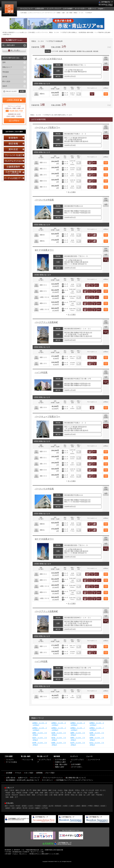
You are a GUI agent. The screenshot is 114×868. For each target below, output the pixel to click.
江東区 (71, 806)
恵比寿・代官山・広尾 (77, 790)
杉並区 (103, 806)
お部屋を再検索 (13, 100)
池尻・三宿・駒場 (51, 795)
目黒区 (45, 806)
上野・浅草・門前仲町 (95, 795)
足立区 (31, 808)
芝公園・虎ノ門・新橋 (28, 790)
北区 (13, 808)
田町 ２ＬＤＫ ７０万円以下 (97, 739)
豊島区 (97, 806)
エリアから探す (60, 760)
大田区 (65, 806)
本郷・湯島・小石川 (47, 793)
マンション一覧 (28, 760)
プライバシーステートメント (53, 778)
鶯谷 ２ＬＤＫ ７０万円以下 (40, 734)
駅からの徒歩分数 (87, 51)
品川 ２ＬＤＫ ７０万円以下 (40, 739)
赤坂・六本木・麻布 (12, 790)
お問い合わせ (11, 778)
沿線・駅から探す (61, 764)
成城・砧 (82, 795)
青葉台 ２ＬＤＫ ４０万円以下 (59, 729)
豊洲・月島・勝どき (75, 793)
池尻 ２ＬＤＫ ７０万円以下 (59, 744)
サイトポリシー (47, 780)
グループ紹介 (50, 773)
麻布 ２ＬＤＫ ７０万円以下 (78, 734)
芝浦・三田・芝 (61, 793)
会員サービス (23, 778)
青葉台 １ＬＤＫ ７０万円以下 (97, 729)
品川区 (51, 806)
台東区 (78, 806)
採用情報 (39, 773)
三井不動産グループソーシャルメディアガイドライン (74, 780)
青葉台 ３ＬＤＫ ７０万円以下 (78, 729)
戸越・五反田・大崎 (91, 793)
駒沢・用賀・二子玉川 (35, 795)
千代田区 (38, 806)
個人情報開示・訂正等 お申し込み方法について (23, 780)
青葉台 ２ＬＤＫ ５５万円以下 (78, 724)
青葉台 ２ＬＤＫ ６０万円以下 (59, 724)
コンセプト (10, 760)
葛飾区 (38, 808)
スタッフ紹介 (29, 773)
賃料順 (61, 51)
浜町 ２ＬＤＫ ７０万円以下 (97, 734)
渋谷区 (12, 806)
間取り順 (66, 51)
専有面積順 (73, 51)
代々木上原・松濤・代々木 (95, 790)
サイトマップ (35, 778)
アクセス (18, 773)
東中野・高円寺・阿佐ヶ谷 (68, 795)
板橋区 (8, 808)
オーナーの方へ (77, 767)
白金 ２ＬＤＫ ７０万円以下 (59, 739)
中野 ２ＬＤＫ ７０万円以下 (40, 744)
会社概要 (9, 773)
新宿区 (24, 806)
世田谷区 (58, 806)
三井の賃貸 (10, 9)
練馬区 (19, 808)
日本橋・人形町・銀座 (30, 793)
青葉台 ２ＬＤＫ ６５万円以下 (40, 724)
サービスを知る (11, 762)
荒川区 (25, 808)
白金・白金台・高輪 (60, 790)
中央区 (18, 806)
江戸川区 (45, 808)
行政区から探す (60, 762)
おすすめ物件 (76, 764)
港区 (6, 806)
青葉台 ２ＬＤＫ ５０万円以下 (97, 724)
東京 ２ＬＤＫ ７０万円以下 (78, 739)
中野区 (90, 806)
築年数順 (79, 51)
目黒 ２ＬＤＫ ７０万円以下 (59, 734)
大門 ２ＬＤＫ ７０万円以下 (78, 744)
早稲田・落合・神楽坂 (13, 793)
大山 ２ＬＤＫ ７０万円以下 (97, 744)
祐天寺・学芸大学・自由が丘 (16, 795)
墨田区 (84, 806)
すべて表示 (72, 192)
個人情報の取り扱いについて (76, 778)
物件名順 (96, 51)
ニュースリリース (94, 760)
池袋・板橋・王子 (12, 797)
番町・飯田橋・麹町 (45, 790)
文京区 (31, 806)
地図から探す (60, 767)
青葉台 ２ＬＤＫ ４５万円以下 (40, 729)
